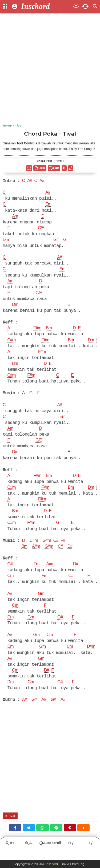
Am (15, 218)
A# (30, 181)
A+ (10, 854)
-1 (91, 854)
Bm (50, 332)
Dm (6, 242)
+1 (71, 854)
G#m (48, 548)
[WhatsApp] (42, 839)
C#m (12, 344)
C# (57, 548)
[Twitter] (29, 839)
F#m (38, 332)
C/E (41, 230)
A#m (37, 554)
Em (49, 205)
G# (57, 242)
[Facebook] (15, 839)
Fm (37, 572)
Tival (12, 826)
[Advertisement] (50, 69)
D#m (93, 656)
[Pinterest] (70, 839)
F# (65, 548)
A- (29, 854)
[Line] (56, 839)
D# (72, 554)
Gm (41, 602)
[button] (83, 839)
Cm (11, 584)
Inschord (52, 864)
